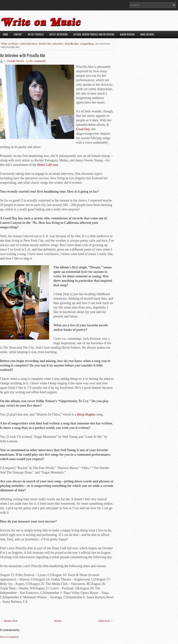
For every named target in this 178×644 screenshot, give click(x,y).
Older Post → (106, 621)
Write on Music (10, 44)
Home (5, 34)
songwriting (87, 44)
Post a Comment (9, 637)
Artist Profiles (36, 34)
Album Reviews (127, 34)
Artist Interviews (59, 34)
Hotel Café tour (48, 165)
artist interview (29, 44)
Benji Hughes (86, 414)
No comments (38, 61)
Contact (18, 34)
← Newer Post (9, 621)
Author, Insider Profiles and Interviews (94, 34)
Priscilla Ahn (72, 44)
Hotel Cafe (45, 44)
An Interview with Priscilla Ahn (23, 55)
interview (58, 44)
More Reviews (147, 34)
